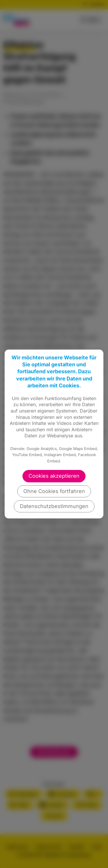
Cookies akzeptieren (54, 476)
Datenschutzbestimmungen (54, 506)
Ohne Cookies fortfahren (54, 491)
